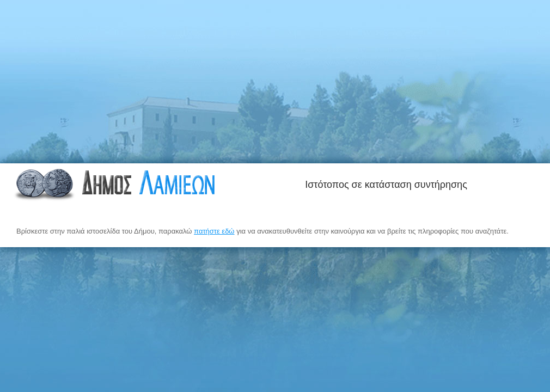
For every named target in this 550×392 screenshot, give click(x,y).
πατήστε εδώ (214, 231)
